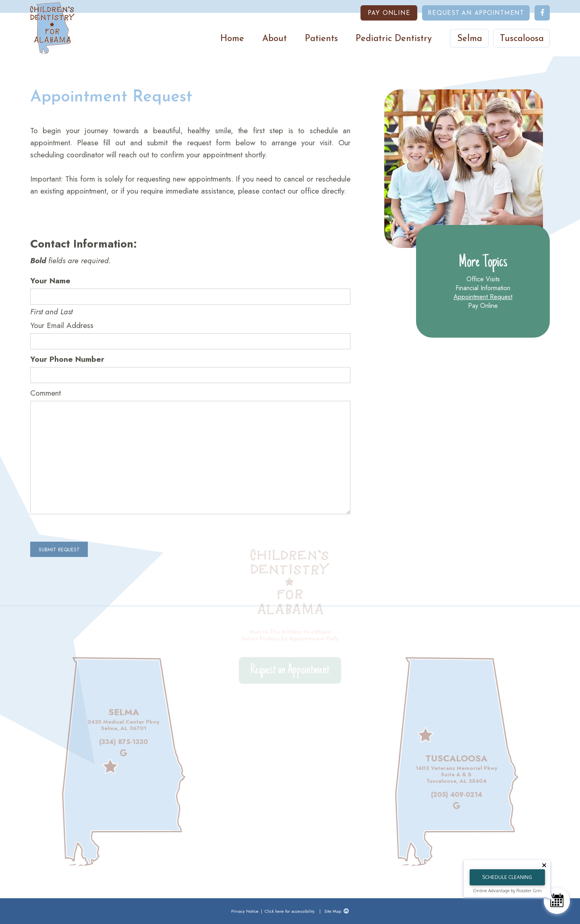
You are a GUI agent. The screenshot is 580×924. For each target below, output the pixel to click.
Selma (470, 39)
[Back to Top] (346, 911)
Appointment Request (483, 297)
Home (232, 39)
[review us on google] (112, 753)
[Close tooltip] (544, 865)
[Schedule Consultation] (557, 901)
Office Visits (483, 279)
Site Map (333, 911)
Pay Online (483, 306)
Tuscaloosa (522, 39)
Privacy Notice (245, 911)
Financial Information (483, 288)
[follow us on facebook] (542, 13)
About (274, 39)
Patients (321, 39)
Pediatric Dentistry (394, 39)
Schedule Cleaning (507, 877)
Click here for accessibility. (290, 911)
